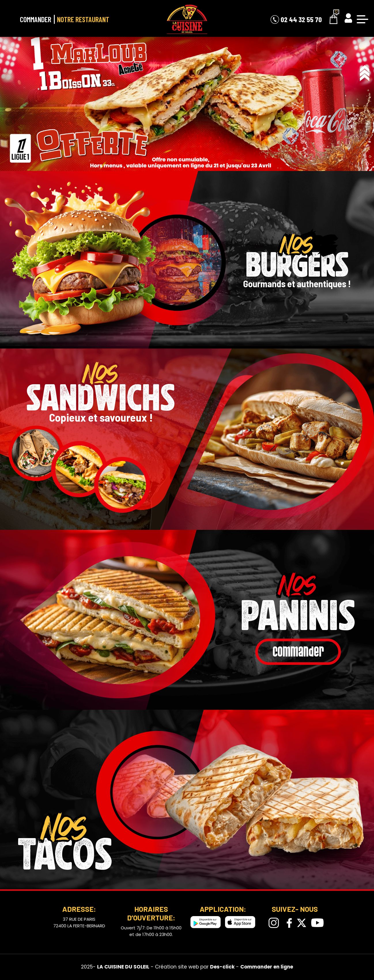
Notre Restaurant (83, 19)
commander (298, 652)
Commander (36, 19)
